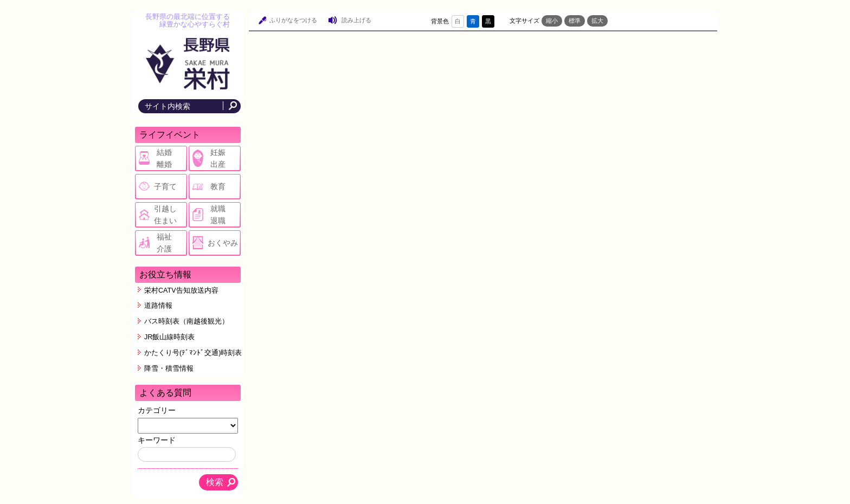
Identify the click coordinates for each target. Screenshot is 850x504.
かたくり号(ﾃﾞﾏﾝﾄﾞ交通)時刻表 (193, 353)
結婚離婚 (164, 158)
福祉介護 (164, 243)
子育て (165, 186)
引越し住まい (165, 215)
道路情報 (158, 306)
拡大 (597, 21)
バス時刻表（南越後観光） (186, 321)
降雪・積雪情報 (169, 369)
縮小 (552, 21)
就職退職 (218, 215)
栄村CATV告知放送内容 (181, 290)
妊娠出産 (218, 158)
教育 (218, 186)
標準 (575, 21)
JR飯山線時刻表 (169, 337)
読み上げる (356, 20)
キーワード (157, 440)
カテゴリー (157, 410)
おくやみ (223, 243)
